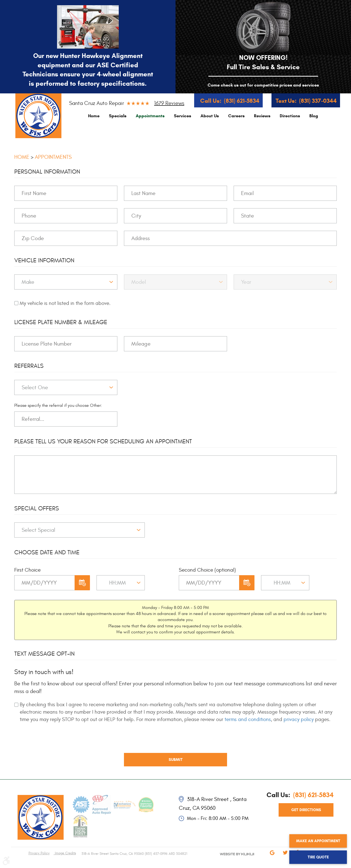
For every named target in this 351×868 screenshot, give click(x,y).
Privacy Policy (39, 853)
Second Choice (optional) (207, 570)
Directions (290, 116)
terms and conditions (248, 719)
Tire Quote (318, 857)
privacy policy (299, 719)
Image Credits (65, 853)
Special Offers (37, 508)
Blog (314, 116)
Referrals (29, 366)
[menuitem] (94, 116)
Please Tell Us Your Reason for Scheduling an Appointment (103, 441)
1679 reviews (169, 103)
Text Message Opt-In (44, 654)
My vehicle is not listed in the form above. (65, 303)
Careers (236, 116)
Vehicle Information (44, 260)
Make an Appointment (318, 841)
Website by (230, 859)
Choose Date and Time (47, 552)
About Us (210, 116)
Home (94, 116)
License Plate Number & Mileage (61, 322)
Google (272, 856)
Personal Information (47, 172)
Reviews (262, 116)
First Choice (27, 570)
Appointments (150, 116)
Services (182, 116)
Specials (118, 116)
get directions (306, 810)
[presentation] (56, 742)
